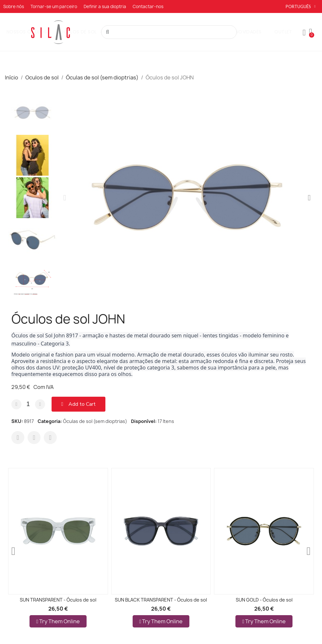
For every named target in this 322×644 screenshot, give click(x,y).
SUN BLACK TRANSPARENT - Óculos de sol (161, 600)
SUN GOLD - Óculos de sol (264, 600)
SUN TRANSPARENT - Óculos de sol (58, 600)
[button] (65, 198)
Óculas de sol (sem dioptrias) (95, 421)
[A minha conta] (304, 33)
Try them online (58, 621)
